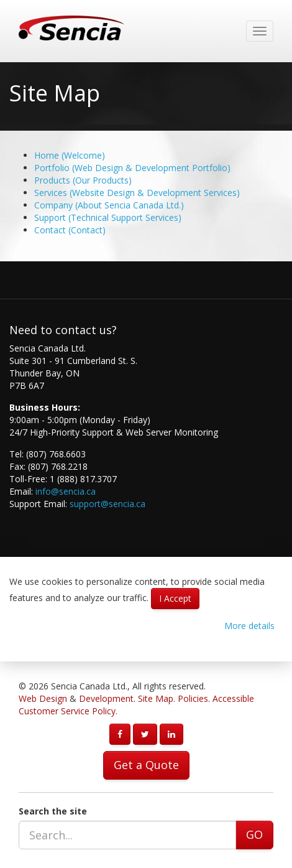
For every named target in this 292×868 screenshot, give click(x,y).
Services (137, 193)
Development (106, 698)
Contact (70, 230)
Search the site (53, 811)
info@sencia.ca (66, 491)
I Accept (175, 598)
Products (83, 180)
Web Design (43, 698)
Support (108, 217)
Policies (193, 698)
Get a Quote (146, 765)
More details (249, 626)
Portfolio (132, 168)
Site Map (156, 698)
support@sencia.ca (107, 504)
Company (109, 205)
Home (70, 155)
